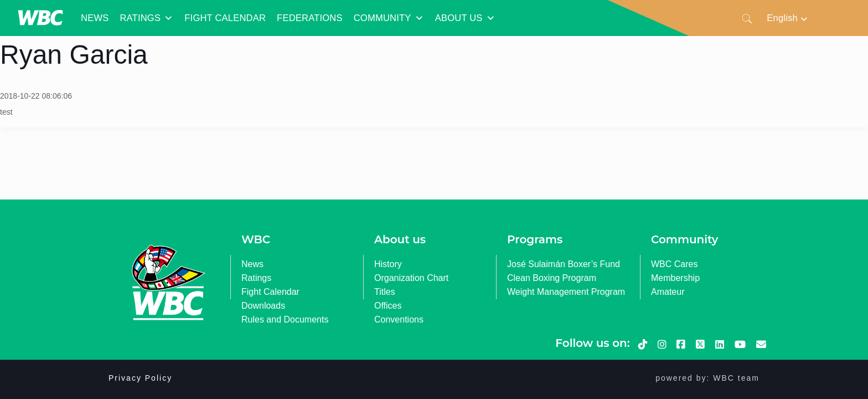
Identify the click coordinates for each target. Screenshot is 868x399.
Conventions (399, 319)
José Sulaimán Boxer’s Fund (564, 264)
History (388, 264)
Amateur (668, 292)
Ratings (256, 278)
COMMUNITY (389, 18)
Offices (388, 306)
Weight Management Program (566, 292)
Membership (675, 278)
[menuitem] (788, 18)
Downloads (263, 306)
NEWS (95, 18)
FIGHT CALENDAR (225, 18)
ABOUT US (465, 18)
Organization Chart (411, 278)
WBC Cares (674, 264)
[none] (788, 18)
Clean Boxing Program (552, 278)
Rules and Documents (285, 319)
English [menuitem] (782, 18)
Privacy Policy (140, 378)
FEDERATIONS (310, 18)
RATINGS (146, 18)
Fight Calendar (270, 292)
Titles (385, 292)
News (252, 264)
